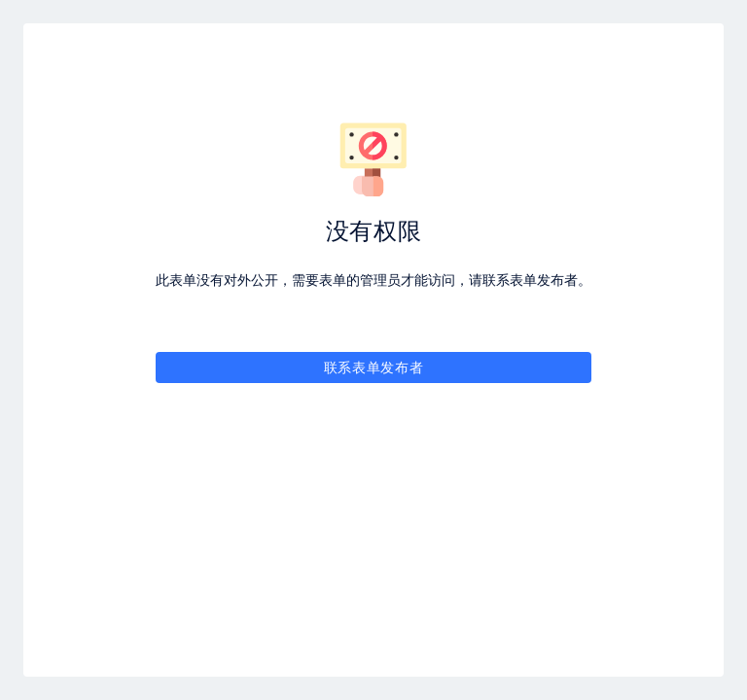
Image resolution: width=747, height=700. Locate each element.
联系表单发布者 (374, 367)
